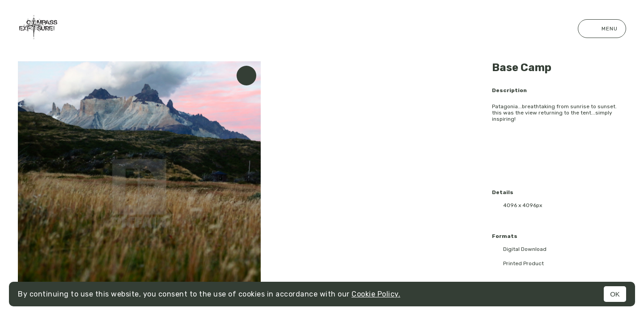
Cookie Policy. (376, 294)
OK (615, 294)
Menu (602, 29)
